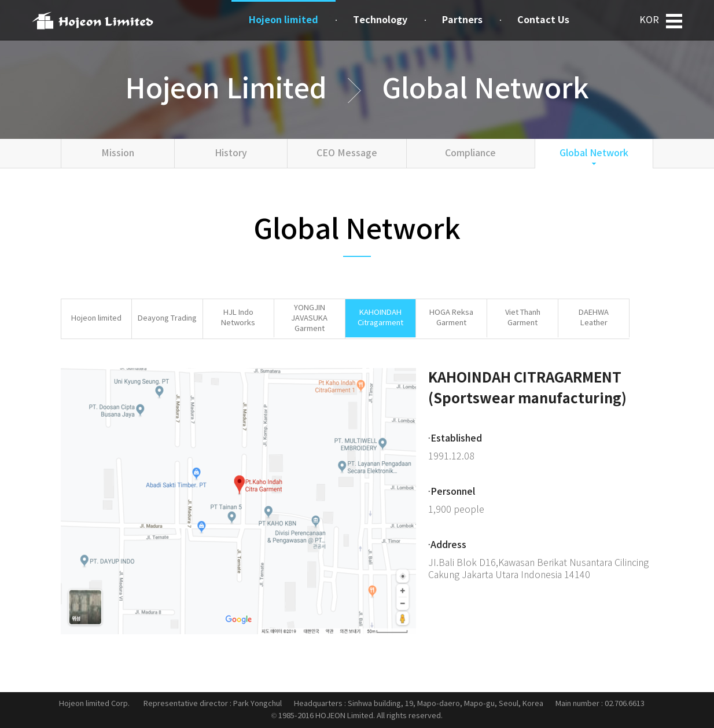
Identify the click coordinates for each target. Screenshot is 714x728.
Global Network (594, 153)
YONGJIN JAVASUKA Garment (309, 319)
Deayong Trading (167, 319)
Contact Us (543, 20)
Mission (118, 153)
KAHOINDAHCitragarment (380, 318)
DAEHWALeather (594, 318)
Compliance (470, 153)
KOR (649, 20)
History (231, 153)
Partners (462, 20)
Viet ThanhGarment (523, 318)
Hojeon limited (96, 319)
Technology (380, 20)
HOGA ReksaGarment (451, 318)
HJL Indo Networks (238, 318)
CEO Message (347, 153)
